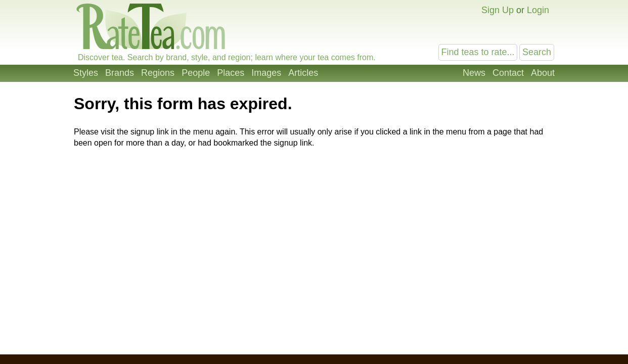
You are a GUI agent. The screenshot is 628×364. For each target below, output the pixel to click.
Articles (303, 73)
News (474, 73)
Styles (86, 73)
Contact (508, 73)
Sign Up (498, 10)
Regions (158, 73)
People (196, 73)
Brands (120, 73)
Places (231, 73)
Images (266, 73)
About (543, 73)
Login (538, 10)
